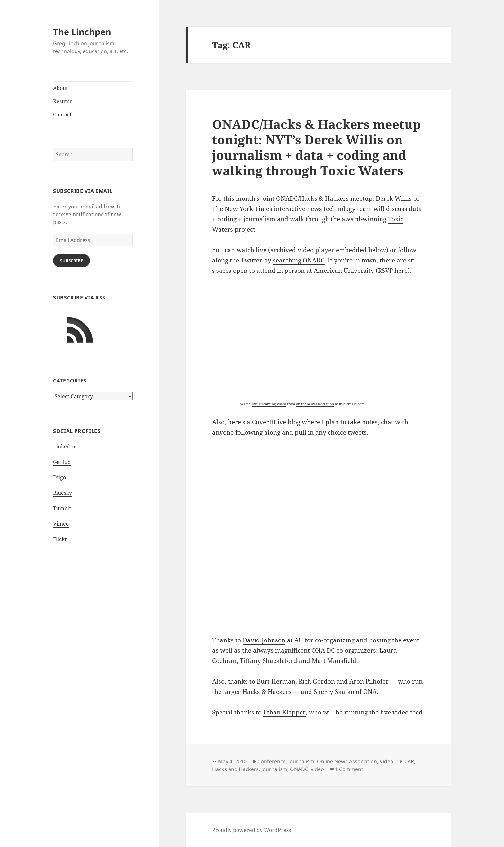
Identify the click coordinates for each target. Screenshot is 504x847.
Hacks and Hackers (235, 769)
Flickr (60, 539)
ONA (370, 692)
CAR (409, 761)
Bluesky (63, 493)
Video (387, 761)
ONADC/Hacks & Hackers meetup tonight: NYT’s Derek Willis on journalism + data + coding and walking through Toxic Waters (316, 147)
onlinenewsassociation (315, 404)
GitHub (62, 462)
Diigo (59, 477)
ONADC (287, 198)
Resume (63, 101)
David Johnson (264, 640)
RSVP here (393, 271)
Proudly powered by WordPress (252, 830)
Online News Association (347, 761)
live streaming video (269, 404)
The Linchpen (82, 32)
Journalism (301, 761)
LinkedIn (64, 447)
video (317, 769)
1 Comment (349, 769)
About (60, 88)
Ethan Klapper (284, 712)
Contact (62, 115)
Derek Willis (394, 198)
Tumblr (62, 508)
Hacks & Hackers (324, 198)
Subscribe (72, 261)
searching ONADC (299, 260)
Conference (272, 761)
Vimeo (61, 524)
